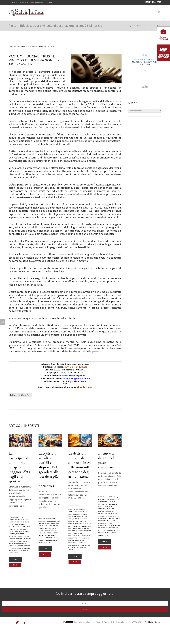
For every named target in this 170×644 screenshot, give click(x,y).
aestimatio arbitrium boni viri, (110, 499)
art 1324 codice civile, (76, 512)
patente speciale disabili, (48, 540)
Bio (14, 395)
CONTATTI (49, 2)
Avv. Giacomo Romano (76, 367)
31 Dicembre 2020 (23, 46)
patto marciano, (115, 526)
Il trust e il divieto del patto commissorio (108, 460)
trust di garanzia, (109, 530)
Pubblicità (149, 622)
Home (128, 26)
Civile (133, 26)
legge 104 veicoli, (51, 538)
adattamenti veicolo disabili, (49, 521)
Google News (85, 387)
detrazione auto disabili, (48, 531)
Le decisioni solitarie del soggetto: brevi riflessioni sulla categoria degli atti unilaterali (80, 465)
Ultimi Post (26, 395)
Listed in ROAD (53, 370)
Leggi (15, 559)
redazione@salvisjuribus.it (34, 2)
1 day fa (20, 517)
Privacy (158, 622)
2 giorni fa (51, 519)
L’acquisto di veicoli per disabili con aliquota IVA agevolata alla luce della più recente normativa (48, 469)
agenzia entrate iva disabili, (49, 523)
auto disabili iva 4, (52, 528)
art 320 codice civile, (22, 522)
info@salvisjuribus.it (16, 2)
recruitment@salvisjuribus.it (77, 378)
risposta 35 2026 (45, 543)
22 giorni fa (81, 509)
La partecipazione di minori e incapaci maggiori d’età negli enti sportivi (19, 467)
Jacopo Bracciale (40, 46)
